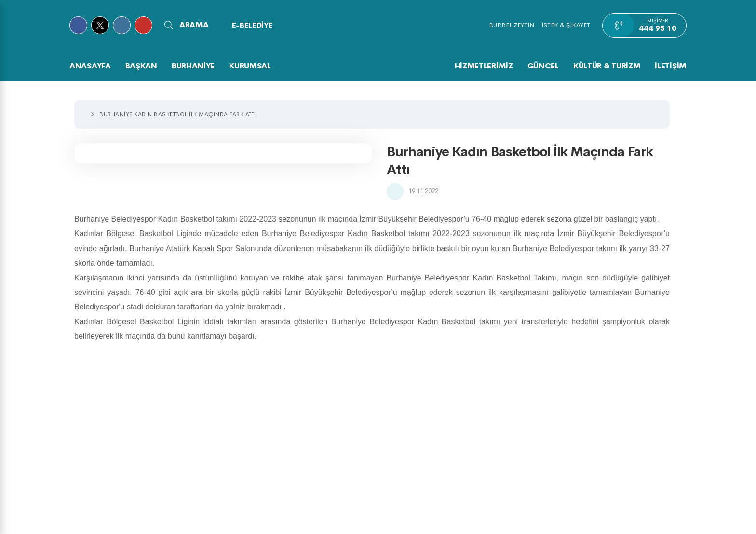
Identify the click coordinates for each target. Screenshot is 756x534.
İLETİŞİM (671, 66)
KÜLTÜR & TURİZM (607, 66)
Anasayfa (90, 66)
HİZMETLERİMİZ (484, 66)
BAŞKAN (141, 66)
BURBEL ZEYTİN (512, 25)
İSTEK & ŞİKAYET (566, 25)
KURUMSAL (250, 66)
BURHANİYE (193, 66)
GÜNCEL (543, 66)
